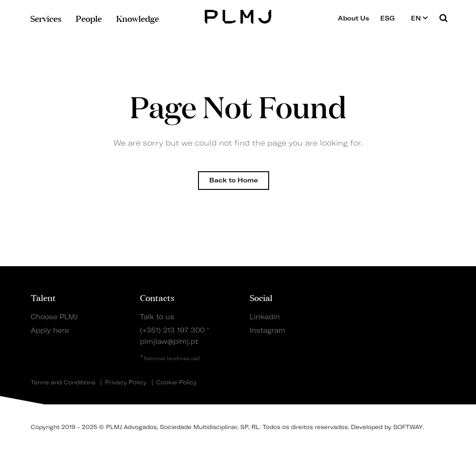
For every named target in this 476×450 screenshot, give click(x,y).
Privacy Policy (126, 383)
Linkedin (265, 317)
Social (261, 297)
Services (46, 18)
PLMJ (238, 16)
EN (420, 18)
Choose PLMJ (54, 317)
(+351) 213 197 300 (172, 330)
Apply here (50, 330)
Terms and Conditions (63, 383)
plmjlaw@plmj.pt (169, 342)
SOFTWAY (408, 427)
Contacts (157, 297)
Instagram (268, 330)
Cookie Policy (176, 383)
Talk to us (157, 317)
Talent (43, 297)
